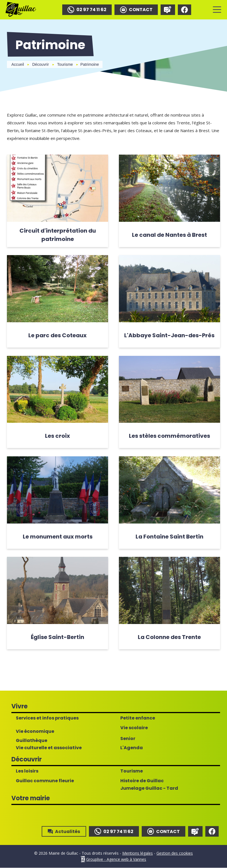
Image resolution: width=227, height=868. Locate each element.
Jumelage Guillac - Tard (149, 789)
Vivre (19, 707)
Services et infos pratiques (47, 718)
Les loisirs (27, 771)
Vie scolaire (134, 728)
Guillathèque (32, 741)
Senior (128, 739)
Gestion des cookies (175, 853)
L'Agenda (132, 748)
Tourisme (65, 64)
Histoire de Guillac (142, 781)
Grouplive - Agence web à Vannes (116, 860)
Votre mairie (31, 798)
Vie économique (35, 732)
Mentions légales (138, 853)
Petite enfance (138, 718)
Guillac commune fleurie (45, 781)
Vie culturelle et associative (49, 748)
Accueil (18, 64)
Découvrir (41, 64)
